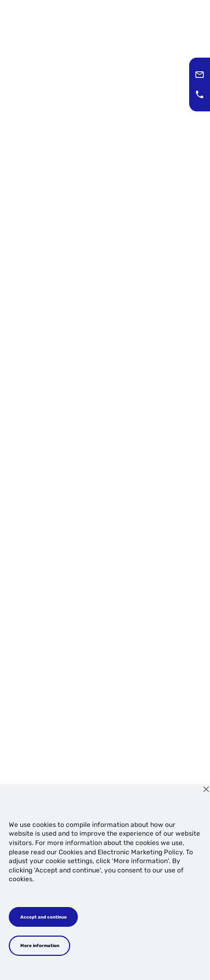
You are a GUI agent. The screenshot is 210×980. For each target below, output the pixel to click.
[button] (200, 75)
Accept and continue (44, 917)
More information (40, 945)
